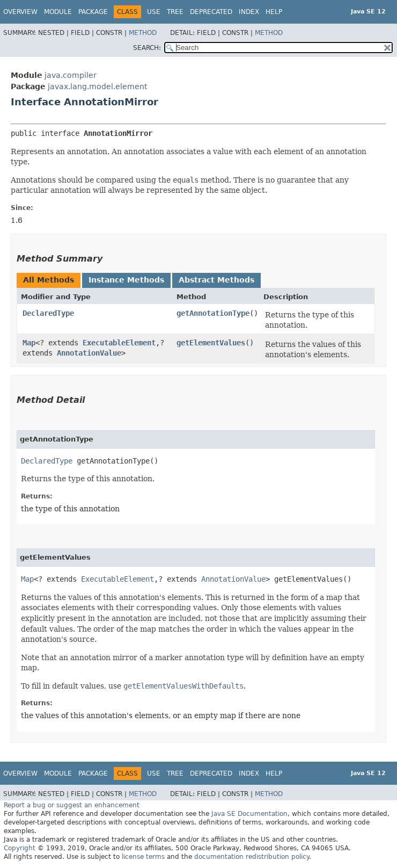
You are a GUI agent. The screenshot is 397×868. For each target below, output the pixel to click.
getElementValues (211, 343)
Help (274, 12)
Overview (20, 12)
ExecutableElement (119, 343)
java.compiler (71, 75)
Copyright (20, 848)
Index (249, 12)
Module (58, 12)
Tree (175, 12)
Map (29, 343)
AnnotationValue (89, 353)
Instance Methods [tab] (126, 280)
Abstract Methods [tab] (216, 280)
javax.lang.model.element (97, 86)
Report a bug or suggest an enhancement (72, 805)
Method (143, 33)
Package (93, 12)
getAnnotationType (213, 313)
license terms (143, 857)
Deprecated (211, 12)
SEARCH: (147, 48)
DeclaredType (48, 313)
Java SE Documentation (249, 814)
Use (154, 12)
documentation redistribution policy (252, 857)
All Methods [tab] (49, 280)
